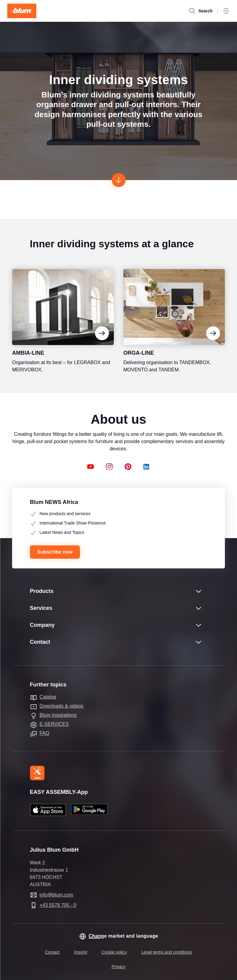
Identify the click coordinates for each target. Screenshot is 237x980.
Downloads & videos (62, 706)
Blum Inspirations (58, 715)
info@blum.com (56, 895)
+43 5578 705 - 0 (58, 905)
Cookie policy (114, 952)
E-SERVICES (54, 724)
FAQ (44, 733)
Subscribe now (55, 552)
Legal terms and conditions (167, 952)
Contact (52, 952)
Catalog (48, 697)
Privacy (119, 967)
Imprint (81, 952)
